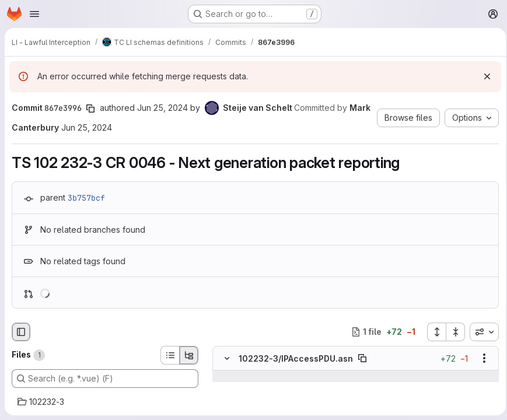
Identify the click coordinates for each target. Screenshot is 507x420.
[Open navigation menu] (34, 14)
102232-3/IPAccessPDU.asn (296, 358)
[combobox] (481, 332)
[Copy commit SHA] (90, 108)
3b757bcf (86, 198)
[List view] (170, 355)
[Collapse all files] (452, 332)
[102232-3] (105, 402)
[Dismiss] (484, 76)
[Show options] (481, 358)
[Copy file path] (362, 358)
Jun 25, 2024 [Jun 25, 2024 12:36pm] (162, 108)
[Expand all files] (433, 332)
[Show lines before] (227, 376)
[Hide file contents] (227, 358)
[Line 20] (225, 388)
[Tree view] (189, 355)
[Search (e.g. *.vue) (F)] (105, 379)
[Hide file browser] (21, 332)
